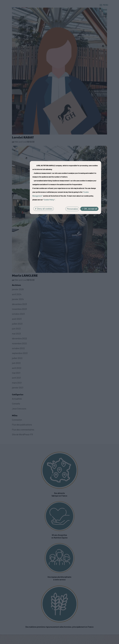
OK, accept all (89, 209)
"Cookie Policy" (49, 200)
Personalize (72, 209)
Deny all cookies (44, 209)
